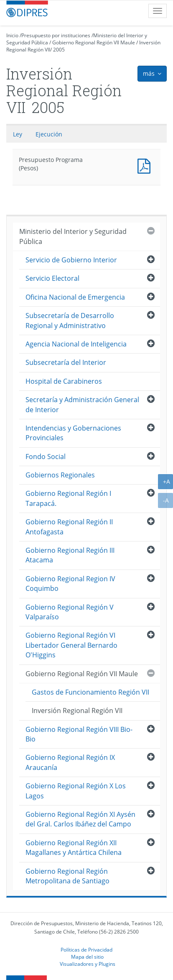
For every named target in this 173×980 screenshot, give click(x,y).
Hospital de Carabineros (64, 381)
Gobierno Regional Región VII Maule (94, 42)
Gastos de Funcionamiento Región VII (90, 692)
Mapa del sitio (87, 957)
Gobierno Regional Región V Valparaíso (70, 612)
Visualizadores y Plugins (88, 964)
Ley (18, 134)
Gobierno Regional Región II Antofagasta (69, 527)
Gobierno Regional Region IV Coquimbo (70, 584)
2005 (59, 50)
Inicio (12, 35)
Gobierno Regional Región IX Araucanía (70, 762)
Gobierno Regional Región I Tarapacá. (68, 498)
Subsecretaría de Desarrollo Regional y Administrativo (70, 320)
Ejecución (49, 134)
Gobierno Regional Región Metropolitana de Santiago (67, 876)
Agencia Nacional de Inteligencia (76, 344)
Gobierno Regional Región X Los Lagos (76, 791)
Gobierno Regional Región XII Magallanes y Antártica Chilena (74, 848)
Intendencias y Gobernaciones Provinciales (73, 433)
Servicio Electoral (52, 278)
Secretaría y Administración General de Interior (82, 404)
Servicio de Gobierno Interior (71, 260)
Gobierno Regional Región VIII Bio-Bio (79, 734)
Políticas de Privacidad (86, 949)
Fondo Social (46, 457)
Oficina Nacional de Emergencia (75, 297)
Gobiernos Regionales (60, 475)
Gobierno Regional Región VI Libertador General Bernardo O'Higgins (71, 645)
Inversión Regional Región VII (77, 711)
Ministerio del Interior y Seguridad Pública (73, 236)
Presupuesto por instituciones (56, 35)
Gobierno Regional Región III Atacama (70, 555)
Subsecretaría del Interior (66, 362)
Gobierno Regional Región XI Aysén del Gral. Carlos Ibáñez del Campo (80, 819)
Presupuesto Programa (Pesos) (146, 165)
